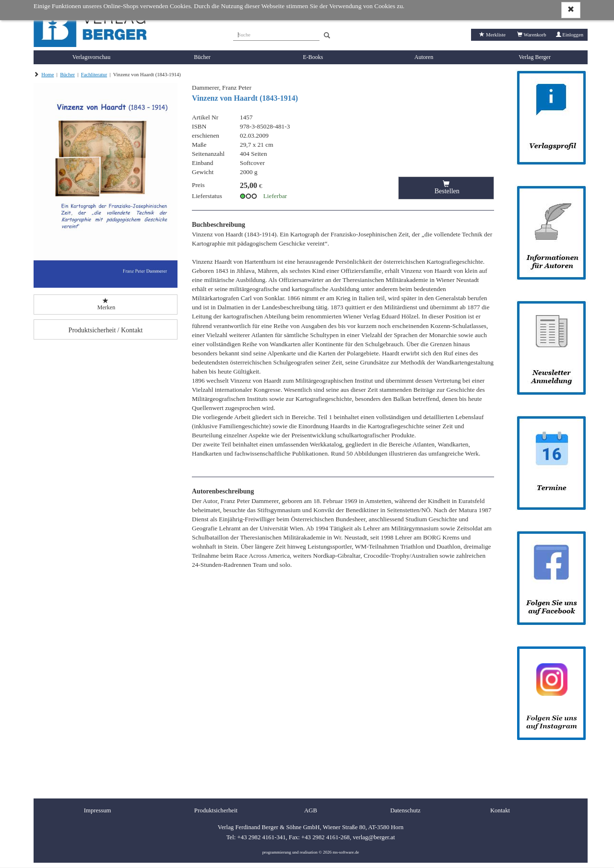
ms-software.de (346, 852)
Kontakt (500, 810)
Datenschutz (405, 810)
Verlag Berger (535, 57)
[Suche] (276, 34)
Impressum (98, 810)
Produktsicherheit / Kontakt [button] (106, 330)
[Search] (327, 36)
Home (47, 75)
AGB (311, 810)
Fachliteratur (94, 75)
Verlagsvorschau (91, 57)
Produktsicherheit (216, 810)
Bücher (202, 57)
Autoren (424, 57)
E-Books (313, 57)
